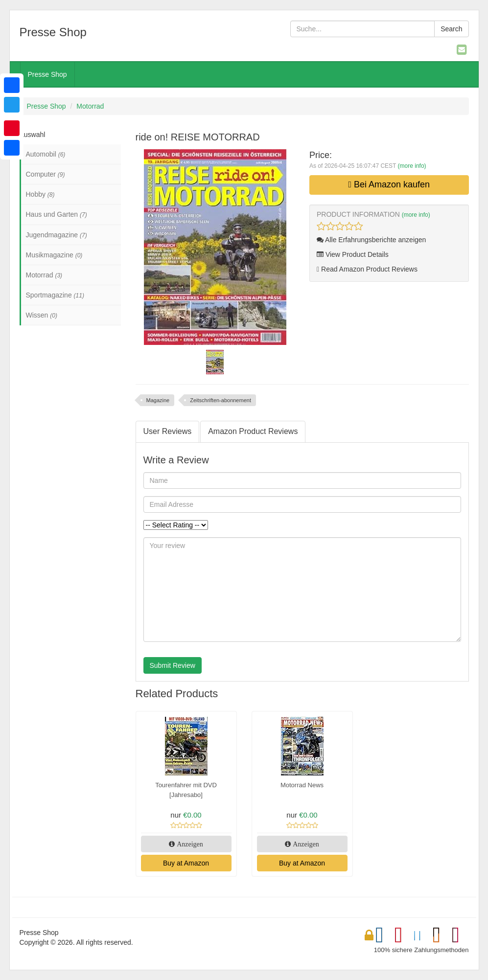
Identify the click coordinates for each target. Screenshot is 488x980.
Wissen (42, 315)
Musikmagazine (54, 255)
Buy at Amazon (186, 863)
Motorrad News (302, 785)
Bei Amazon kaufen (389, 184)
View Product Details (353, 254)
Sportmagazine (55, 295)
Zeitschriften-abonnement (221, 400)
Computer (46, 174)
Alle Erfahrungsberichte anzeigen (371, 240)
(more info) (412, 166)
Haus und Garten (57, 214)
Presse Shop (47, 74)
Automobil (46, 154)
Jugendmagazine (57, 235)
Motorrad (90, 106)
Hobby (40, 194)
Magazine (158, 400)
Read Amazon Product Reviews (367, 269)
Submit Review (173, 665)
